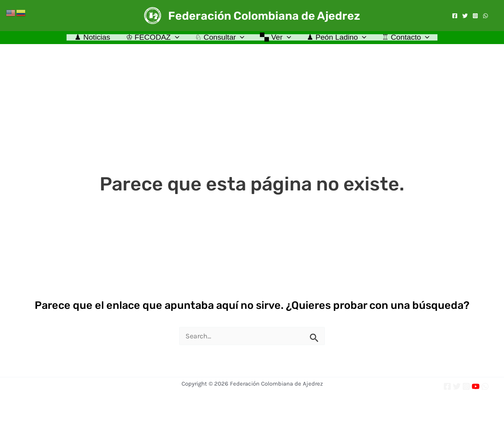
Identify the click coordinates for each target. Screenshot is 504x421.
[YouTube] (476, 386)
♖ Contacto (405, 39)
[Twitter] (465, 16)
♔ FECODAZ (154, 39)
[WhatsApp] (485, 16)
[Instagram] (475, 16)
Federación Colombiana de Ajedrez (264, 16)
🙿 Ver (275, 39)
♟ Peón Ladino (336, 39)
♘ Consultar (220, 39)
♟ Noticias (94, 39)
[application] (176, 39)
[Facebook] (455, 16)
